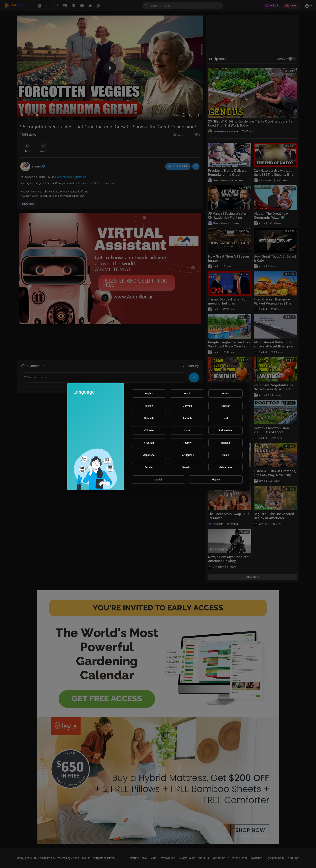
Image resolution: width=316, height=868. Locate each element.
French (149, 406)
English (149, 393)
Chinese (149, 430)
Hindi (225, 418)
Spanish (149, 418)
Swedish (187, 467)
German (187, 406)
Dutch (226, 393)
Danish (158, 480)
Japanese (149, 455)
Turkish (187, 418)
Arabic (187, 393)
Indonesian (225, 430)
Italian (225, 455)
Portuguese (187, 455)
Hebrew (187, 443)
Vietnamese (226, 467)
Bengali (226, 443)
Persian (149, 467)
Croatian (149, 443)
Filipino (216, 480)
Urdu (187, 430)
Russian (226, 406)
